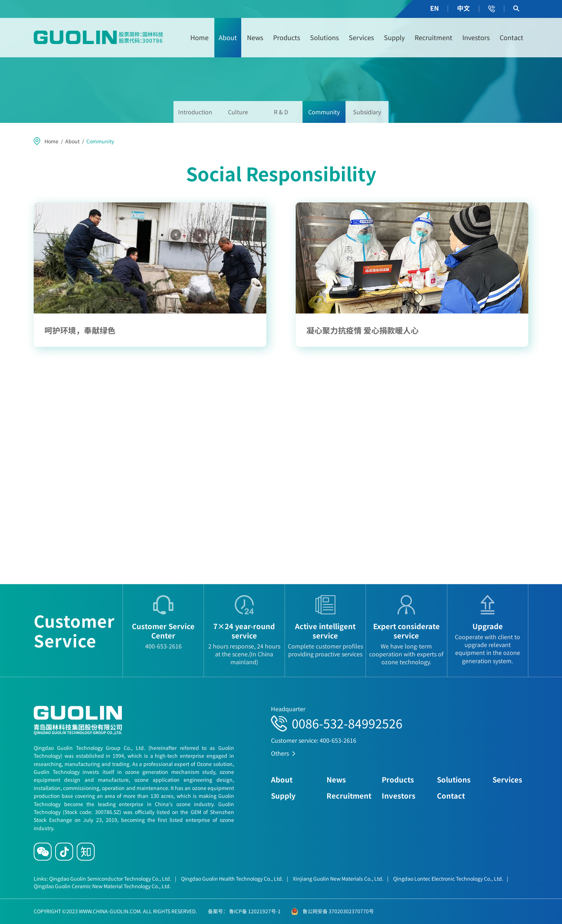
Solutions (324, 37)
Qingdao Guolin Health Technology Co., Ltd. (235, 878)
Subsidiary (367, 112)
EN (434, 8)
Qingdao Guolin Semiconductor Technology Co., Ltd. (113, 878)
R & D (281, 112)
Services (361, 37)
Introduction (195, 112)
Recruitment (434, 37)
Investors (476, 37)
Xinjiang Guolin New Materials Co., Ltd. (341, 878)
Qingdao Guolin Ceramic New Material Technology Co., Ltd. (102, 886)
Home (199, 37)
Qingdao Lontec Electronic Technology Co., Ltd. (451, 878)
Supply (394, 37)
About (228, 37)
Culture (238, 112)
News (255, 37)
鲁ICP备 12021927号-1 (254, 911)
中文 (463, 8)
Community (324, 112)
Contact (511, 37)
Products (287, 37)
